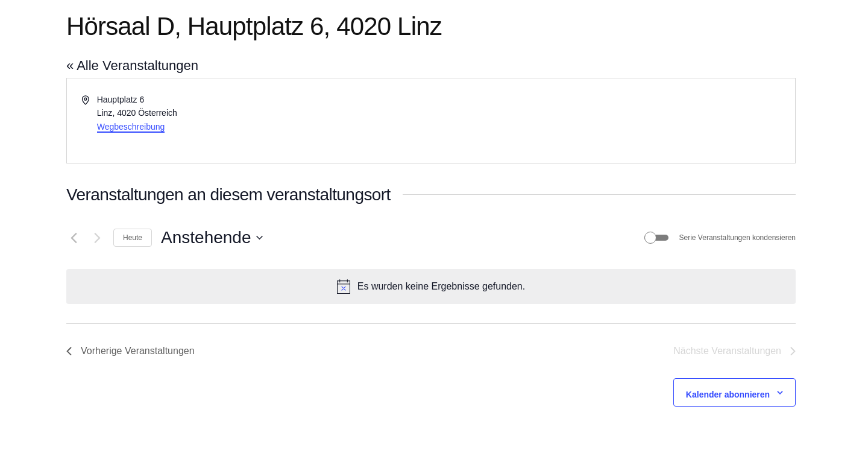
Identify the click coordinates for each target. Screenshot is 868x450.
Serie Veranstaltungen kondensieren (737, 238)
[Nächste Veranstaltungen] (97, 238)
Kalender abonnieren (728, 395)
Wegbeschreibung (131, 127)
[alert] (431, 287)
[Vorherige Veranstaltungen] (74, 238)
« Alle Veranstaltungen (132, 65)
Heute (133, 238)
